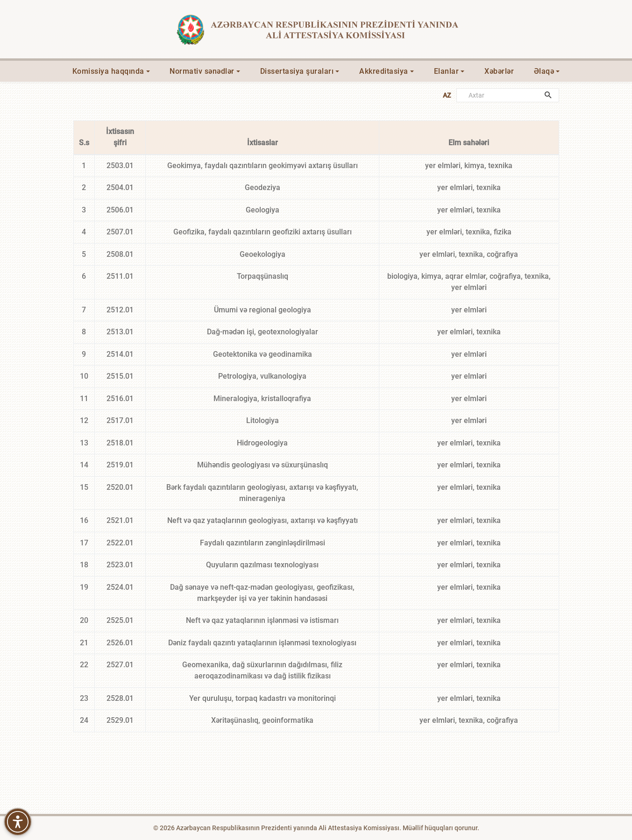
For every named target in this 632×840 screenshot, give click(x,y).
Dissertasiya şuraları (297, 71)
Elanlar (447, 71)
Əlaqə (544, 71)
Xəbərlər (499, 71)
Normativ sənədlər (202, 71)
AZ (447, 95)
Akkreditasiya (384, 71)
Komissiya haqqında (108, 71)
